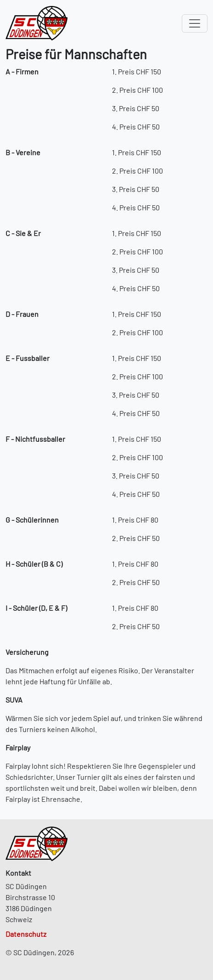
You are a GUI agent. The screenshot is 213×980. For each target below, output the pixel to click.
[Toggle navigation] (195, 23)
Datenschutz (26, 934)
